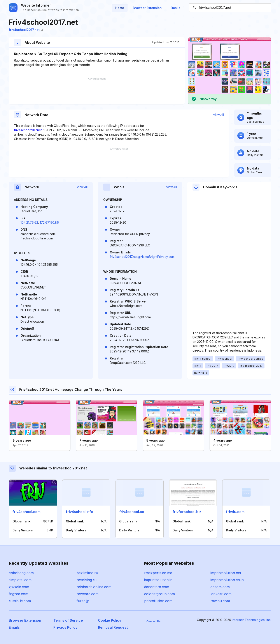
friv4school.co (132, 512)
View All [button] (218, 115)
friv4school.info (80, 512)
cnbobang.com (21, 573)
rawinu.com (220, 601)
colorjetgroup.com (159, 594)
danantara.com (157, 587)
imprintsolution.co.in (227, 580)
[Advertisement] (97, 91)
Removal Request (113, 627)
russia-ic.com (20, 601)
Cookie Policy (110, 620)
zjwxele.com (19, 587)
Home (120, 8)
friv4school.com (26, 512)
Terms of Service (68, 620)
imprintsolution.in (158, 580)
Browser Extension (147, 8)
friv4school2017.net (26, 30)
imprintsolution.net (226, 573)
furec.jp (83, 601)
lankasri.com (221, 594)
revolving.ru (87, 580)
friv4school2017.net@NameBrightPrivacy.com (142, 257)
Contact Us (153, 621)
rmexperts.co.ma (158, 573)
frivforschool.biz (187, 512)
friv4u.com (235, 512)
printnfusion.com (158, 601)
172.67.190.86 (49, 222)
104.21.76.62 (29, 222)
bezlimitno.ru (87, 573)
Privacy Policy (65, 627)
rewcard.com (87, 594)
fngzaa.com (18, 594)
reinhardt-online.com (94, 587)
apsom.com (220, 587)
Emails (175, 8)
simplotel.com (20, 580)
